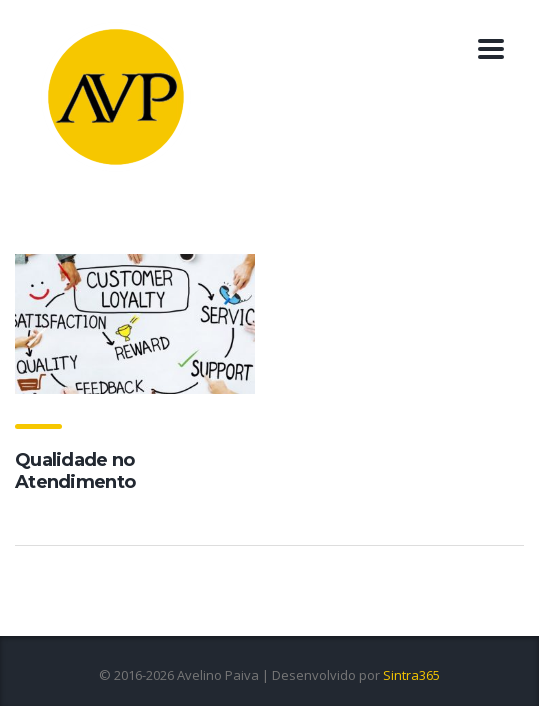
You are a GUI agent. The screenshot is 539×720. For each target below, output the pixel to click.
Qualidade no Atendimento (75, 471)
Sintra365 (411, 675)
